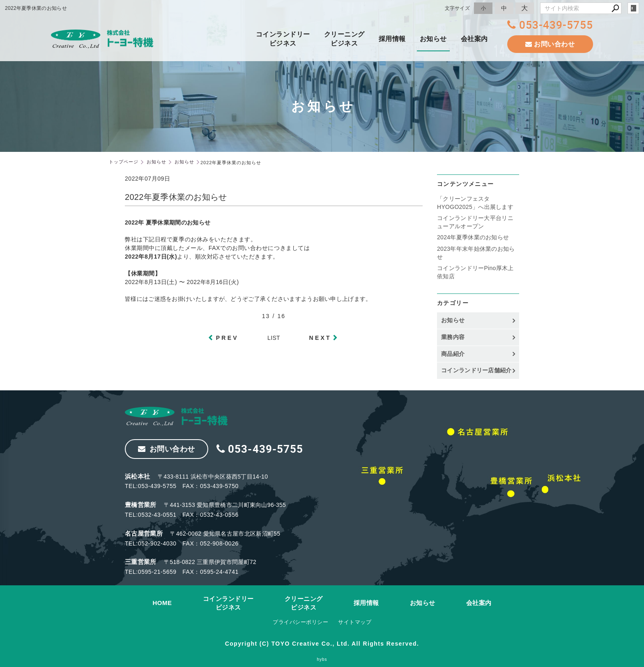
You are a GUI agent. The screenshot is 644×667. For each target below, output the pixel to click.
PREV (227, 338)
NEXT (320, 338)
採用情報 (392, 39)
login (633, 8)
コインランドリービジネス (283, 39)
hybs (322, 659)
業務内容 (453, 337)
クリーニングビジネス (344, 39)
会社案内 (474, 39)
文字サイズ (458, 8)
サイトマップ (355, 622)
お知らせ (433, 39)
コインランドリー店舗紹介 (476, 370)
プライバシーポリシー (300, 622)
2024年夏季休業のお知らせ (473, 237)
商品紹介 (453, 354)
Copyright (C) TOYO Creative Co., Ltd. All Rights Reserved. (322, 644)
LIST (274, 338)
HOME (162, 603)
